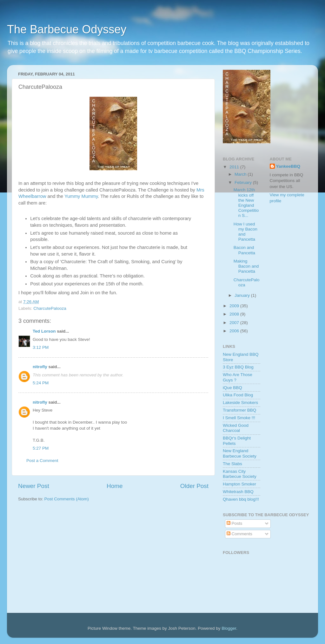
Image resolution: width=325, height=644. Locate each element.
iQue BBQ (232, 388)
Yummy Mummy (81, 196)
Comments (239, 534)
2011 (235, 167)
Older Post (194, 486)
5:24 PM (41, 383)
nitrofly (40, 367)
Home (115, 486)
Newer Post (34, 486)
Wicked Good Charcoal (236, 428)
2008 (235, 314)
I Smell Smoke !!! (239, 418)
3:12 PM (41, 347)
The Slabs (232, 464)
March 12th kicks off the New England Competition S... (246, 203)
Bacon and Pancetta (244, 250)
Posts (235, 523)
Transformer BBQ (239, 410)
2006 (235, 331)
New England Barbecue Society (240, 453)
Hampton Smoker (239, 484)
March (241, 174)
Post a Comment (42, 461)
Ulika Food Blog (238, 395)
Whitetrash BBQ (238, 492)
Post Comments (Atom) (67, 499)
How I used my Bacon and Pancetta (245, 232)
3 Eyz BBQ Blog (238, 367)
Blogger (229, 628)
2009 (235, 306)
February (244, 182)
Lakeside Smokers (240, 403)
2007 (235, 323)
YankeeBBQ (288, 166)
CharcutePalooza (50, 308)
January (243, 295)
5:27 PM (41, 448)
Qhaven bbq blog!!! (241, 499)
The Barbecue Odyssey (67, 29)
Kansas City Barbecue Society (240, 474)
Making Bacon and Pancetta (246, 266)
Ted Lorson (44, 331)
